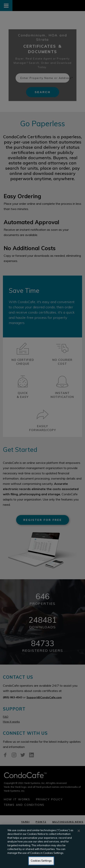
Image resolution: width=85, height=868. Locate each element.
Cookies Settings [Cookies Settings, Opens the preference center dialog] (41, 861)
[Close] (79, 831)
